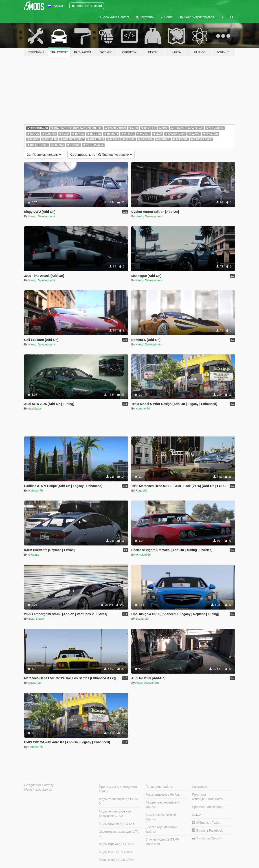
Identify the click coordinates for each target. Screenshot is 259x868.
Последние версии (101, 155)
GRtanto (34, 555)
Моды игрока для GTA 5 (116, 844)
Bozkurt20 (142, 619)
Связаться (199, 787)
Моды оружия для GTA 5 (117, 824)
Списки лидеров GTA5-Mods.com (162, 842)
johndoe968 (143, 555)
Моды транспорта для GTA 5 (119, 801)
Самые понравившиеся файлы (162, 805)
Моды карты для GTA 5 (116, 852)
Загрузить (145, 17)
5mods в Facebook (207, 830)
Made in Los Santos (38, 790)
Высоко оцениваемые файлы (161, 829)
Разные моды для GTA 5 (117, 860)
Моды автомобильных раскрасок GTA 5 (115, 814)
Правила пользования (208, 807)
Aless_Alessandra (147, 683)
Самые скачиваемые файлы (161, 817)
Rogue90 (142, 491)
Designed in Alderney (39, 785)
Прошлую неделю (44, 155)
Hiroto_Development (42, 216)
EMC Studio (36, 619)
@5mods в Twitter (207, 823)
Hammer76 (143, 408)
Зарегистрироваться (197, 17)
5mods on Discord (207, 838)
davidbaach (36, 408)
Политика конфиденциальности (208, 797)
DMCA (196, 815)
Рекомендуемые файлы (163, 795)
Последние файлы (159, 787)
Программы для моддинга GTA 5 (118, 789)
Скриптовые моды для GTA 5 (119, 834)
